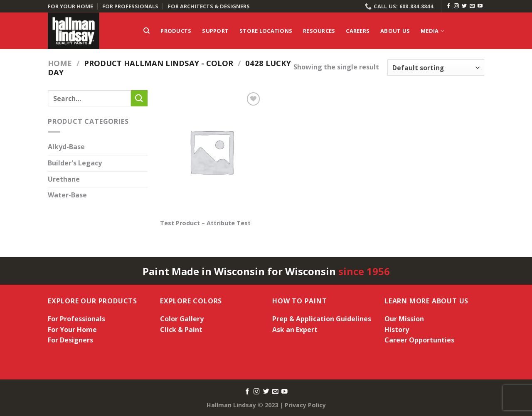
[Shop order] (436, 68)
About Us (395, 31)
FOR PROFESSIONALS (130, 6)
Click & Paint (181, 330)
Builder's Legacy (75, 163)
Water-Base (67, 195)
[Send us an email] (472, 6)
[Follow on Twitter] (464, 6)
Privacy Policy (305, 405)
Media (432, 31)
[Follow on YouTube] (480, 6)
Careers (358, 31)
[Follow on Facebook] (448, 6)
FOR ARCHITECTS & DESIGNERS (209, 6)
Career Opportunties (419, 340)
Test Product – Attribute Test (205, 223)
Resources (319, 31)
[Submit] (139, 98)
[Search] (147, 31)
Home (60, 63)
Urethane (64, 179)
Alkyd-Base (66, 147)
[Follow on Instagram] (456, 6)
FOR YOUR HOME (70, 6)
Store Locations (266, 31)
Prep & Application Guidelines (322, 319)
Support (215, 31)
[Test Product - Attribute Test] (211, 152)
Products (176, 31)
